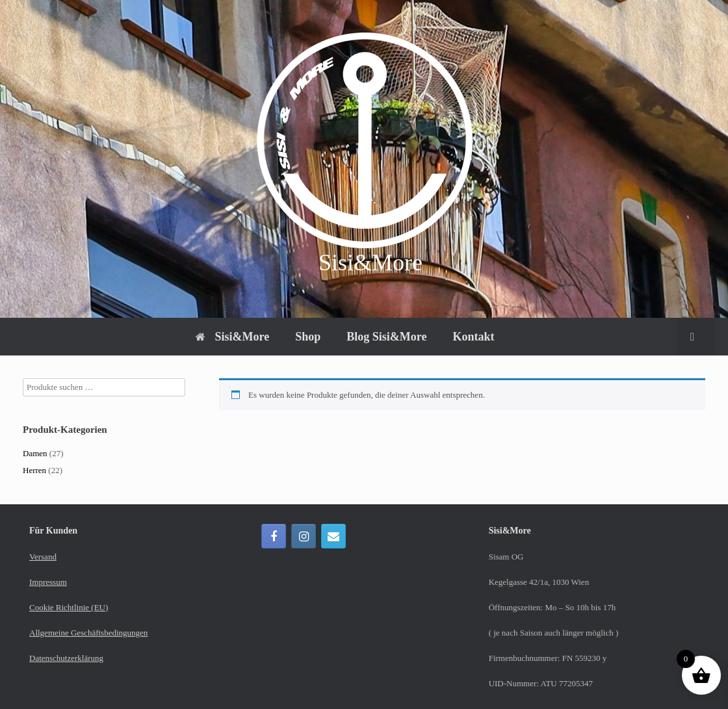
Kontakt (473, 337)
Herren (34, 470)
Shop (308, 337)
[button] (696, 337)
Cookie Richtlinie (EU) (69, 607)
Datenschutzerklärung (66, 658)
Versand (43, 557)
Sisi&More (233, 337)
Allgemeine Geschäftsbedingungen (88, 633)
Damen (35, 453)
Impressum (48, 582)
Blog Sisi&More (386, 337)
